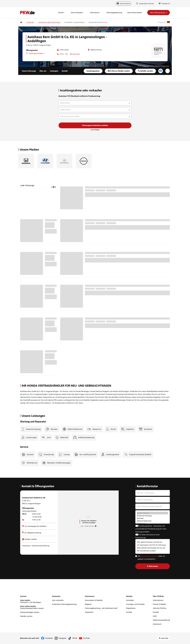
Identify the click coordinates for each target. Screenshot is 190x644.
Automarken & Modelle (94, 600)
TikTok (75, 638)
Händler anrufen (146, 71)
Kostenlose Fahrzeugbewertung (64, 604)
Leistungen (54, 71)
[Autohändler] (30, 22)
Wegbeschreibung (96, 50)
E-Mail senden (64, 50)
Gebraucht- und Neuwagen (32, 601)
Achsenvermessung (153, 516)
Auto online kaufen (135, 13)
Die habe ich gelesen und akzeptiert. (151, 558)
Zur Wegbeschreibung (32, 533)
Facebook (49, 638)
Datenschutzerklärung (149, 556)
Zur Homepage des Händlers (34, 526)
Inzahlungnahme (93, 71)
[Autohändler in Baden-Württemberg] (49, 22)
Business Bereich (123, 4)
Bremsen (153, 518)
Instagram (62, 638)
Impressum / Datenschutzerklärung (36, 546)
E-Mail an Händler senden (119, 71)
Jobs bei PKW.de (160, 608)
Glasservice (153, 523)
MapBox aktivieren (89, 526)
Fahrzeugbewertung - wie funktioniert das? (101, 608)
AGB (155, 616)
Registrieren (131, 608)
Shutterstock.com (162, 66)
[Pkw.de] (21, 22)
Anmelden (130, 600)
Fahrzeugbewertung (114, 13)
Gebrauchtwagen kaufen (30, 612)
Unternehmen (158, 600)
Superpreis (89, 612)
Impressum (157, 624)
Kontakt (65, 71)
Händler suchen (26, 616)
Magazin (88, 604)
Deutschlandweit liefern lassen (32, 607)
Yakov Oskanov (148, 66)
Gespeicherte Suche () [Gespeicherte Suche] (145, 4)
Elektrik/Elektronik (153, 521)
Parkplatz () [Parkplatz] (164, 4)
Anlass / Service (153, 513)
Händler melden (30, 539)
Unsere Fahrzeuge (29, 71)
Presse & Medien (160, 604)
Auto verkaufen (58, 600)
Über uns (43, 71)
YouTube (86, 638)
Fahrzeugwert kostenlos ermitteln (95, 125)
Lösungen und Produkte (135, 604)
